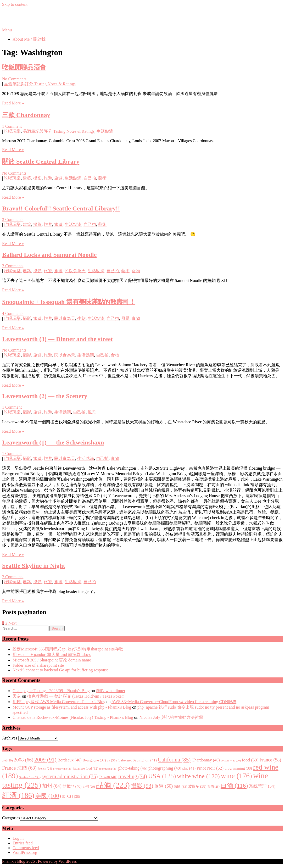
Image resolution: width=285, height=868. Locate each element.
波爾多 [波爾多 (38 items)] (197, 786)
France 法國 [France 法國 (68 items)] (19, 768)
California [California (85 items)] (174, 760)
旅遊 (48, 178)
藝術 (102, 178)
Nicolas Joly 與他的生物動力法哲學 (171, 717)
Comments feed (26, 848)
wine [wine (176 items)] (236, 776)
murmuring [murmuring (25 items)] (108, 769)
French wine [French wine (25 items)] (62, 769)
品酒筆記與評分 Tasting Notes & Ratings (40, 84)
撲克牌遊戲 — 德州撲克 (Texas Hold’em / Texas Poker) (76, 696)
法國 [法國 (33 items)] (180, 786)
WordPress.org (25, 852)
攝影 (37, 178)
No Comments (14, 79)
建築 (27, 178)
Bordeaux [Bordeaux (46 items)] (70, 760)
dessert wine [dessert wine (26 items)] (231, 760)
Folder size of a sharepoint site (38, 665)
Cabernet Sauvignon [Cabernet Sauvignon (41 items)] (137, 760)
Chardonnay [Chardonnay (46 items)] (206, 760)
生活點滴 (105, 131)
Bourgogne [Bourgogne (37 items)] (94, 760)
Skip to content (15, 4)
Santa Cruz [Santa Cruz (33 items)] (30, 777)
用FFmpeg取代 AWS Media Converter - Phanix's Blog (59, 702)
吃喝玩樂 (12, 131)
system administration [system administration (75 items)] (70, 776)
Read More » (13, 103)
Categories (11, 818)
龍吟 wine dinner (111, 691)
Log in (18, 838)
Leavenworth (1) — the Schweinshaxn (53, 442)
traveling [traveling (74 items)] (133, 776)
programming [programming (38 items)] (238, 768)
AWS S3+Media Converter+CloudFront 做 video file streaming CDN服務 (174, 702)
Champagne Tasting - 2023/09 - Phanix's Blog (51, 691)
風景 (125, 318)
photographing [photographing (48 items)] (165, 768)
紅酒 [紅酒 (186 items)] (18, 795)
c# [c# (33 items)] (112, 760)
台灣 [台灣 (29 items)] (89, 787)
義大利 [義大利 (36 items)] (71, 797)
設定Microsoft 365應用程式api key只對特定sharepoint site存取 (68, 649)
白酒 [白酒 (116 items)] (234, 786)
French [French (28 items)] (45, 769)
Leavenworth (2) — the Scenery (45, 396)
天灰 (17, 696)
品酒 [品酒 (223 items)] (113, 785)
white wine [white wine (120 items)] (198, 776)
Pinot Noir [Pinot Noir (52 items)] (210, 768)
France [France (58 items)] (270, 760)
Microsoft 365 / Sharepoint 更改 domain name (52, 660)
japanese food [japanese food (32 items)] (86, 769)
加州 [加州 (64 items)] (52, 786)
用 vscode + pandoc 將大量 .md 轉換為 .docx (52, 655)
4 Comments (13, 313)
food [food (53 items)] (250, 760)
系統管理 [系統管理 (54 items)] (262, 786)
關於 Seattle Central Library (41, 162)
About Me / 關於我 (29, 39)
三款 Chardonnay (26, 115)
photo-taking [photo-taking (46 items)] (133, 768)
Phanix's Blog (27, 17)
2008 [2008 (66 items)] (24, 760)
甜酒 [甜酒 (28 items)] (214, 787)
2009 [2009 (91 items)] (45, 760)
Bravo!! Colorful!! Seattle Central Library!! (61, 208)
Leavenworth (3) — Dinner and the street (57, 339)
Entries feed (23, 843)
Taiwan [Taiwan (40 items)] (108, 777)
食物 (136, 271)
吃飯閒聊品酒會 (24, 67)
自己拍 (90, 178)
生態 (81, 318)
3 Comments (13, 219)
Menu (7, 30)
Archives (10, 738)
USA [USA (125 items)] (162, 776)
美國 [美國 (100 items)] (48, 796)
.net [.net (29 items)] (7, 760)
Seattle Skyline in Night (34, 566)
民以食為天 (75, 271)
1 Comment (12, 126)
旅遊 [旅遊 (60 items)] (163, 786)
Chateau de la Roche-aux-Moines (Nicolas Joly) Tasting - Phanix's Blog (73, 717)
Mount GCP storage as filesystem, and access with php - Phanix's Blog (72, 707)
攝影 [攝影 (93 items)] (142, 786)
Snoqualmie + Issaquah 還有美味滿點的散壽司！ (69, 302)
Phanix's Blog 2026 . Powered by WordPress (39, 861)
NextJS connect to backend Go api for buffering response (61, 670)
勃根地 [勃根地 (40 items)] (72, 786)
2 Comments (13, 577)
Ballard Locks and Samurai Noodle (49, 255)
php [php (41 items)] (189, 768)
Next (12, 623)
